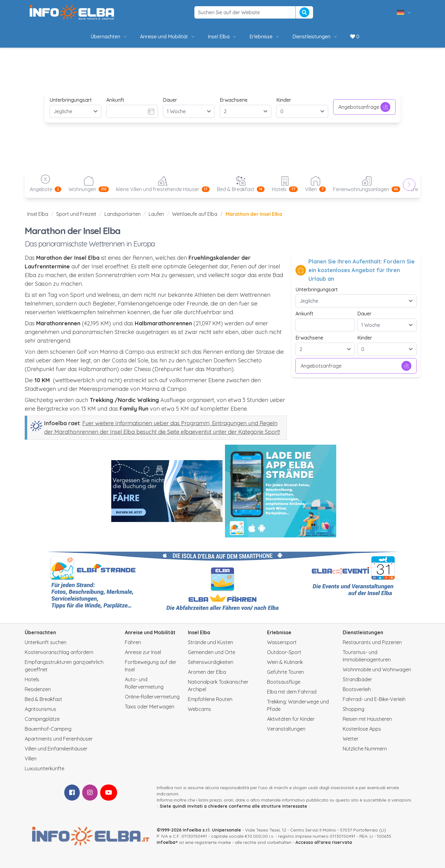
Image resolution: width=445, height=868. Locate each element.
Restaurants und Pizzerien (372, 642)
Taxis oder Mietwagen (150, 707)
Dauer (170, 100)
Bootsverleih (357, 689)
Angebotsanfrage (364, 107)
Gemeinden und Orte (212, 652)
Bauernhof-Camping (48, 729)
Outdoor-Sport (284, 652)
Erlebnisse (265, 36)
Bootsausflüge (284, 682)
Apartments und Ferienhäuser (59, 739)
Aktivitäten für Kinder (291, 719)
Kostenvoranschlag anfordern (59, 652)
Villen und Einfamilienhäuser (56, 749)
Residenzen (38, 689)
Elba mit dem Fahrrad (292, 692)
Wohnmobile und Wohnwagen (377, 669)
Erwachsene (234, 100)
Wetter (351, 739)
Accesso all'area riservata (324, 842)
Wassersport (282, 642)
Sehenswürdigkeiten (211, 662)
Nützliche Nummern (365, 749)
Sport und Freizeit (76, 214)
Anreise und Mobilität (168, 36)
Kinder (284, 100)
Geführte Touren (285, 672)
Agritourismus (40, 709)
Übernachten (109, 36)
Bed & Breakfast (43, 699)
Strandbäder (357, 679)
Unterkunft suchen (46, 642)
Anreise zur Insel (143, 652)
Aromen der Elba (207, 672)
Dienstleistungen (315, 36)
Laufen (156, 214)
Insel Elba (222, 36)
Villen (31, 759)
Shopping (354, 709)
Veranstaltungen (286, 729)
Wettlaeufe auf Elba (195, 214)
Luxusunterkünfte (44, 768)
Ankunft (115, 100)
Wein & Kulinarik (285, 662)
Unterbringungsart (71, 100)
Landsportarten (123, 214)
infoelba (166, 842)
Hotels (32, 679)
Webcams (199, 709)
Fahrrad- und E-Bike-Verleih (374, 699)
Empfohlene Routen (210, 699)
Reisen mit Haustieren (367, 719)
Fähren (133, 642)
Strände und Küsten (210, 642)
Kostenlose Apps (362, 729)
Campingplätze (42, 719)
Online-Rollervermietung (152, 697)
